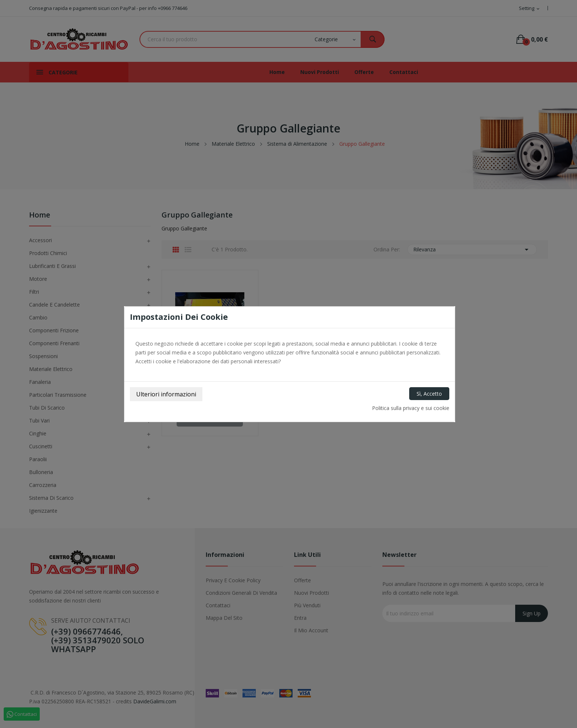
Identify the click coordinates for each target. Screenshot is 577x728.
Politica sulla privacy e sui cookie (411, 408)
